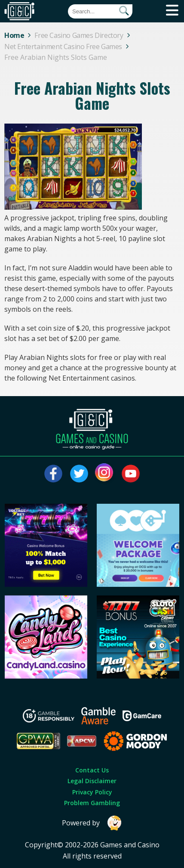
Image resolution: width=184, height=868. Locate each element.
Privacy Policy (92, 792)
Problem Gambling (92, 803)
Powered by (92, 823)
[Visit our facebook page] (53, 474)
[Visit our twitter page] (79, 474)
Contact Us (92, 770)
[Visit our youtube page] (131, 474)
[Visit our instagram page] (105, 474)
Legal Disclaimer (92, 781)
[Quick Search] (100, 11)
